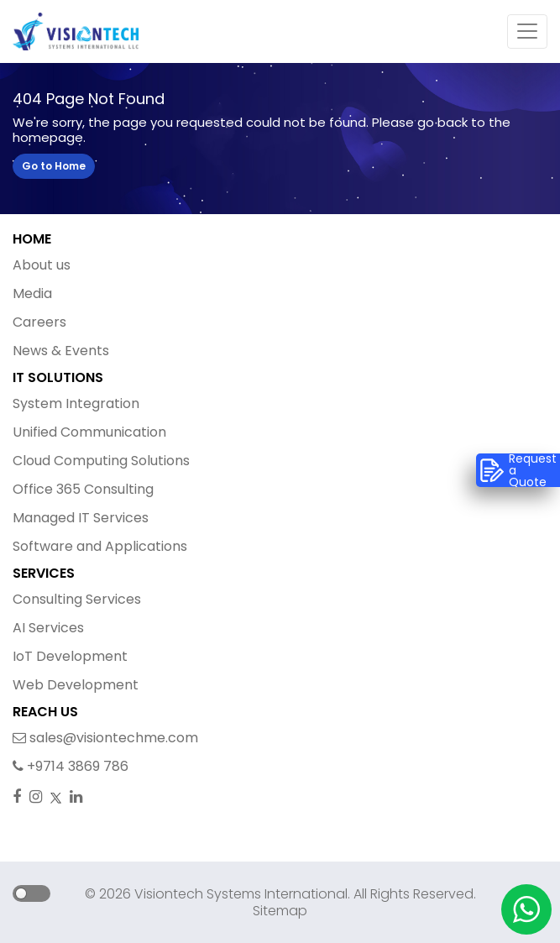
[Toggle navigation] (527, 32)
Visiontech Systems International (239, 894)
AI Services (48, 628)
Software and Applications (100, 546)
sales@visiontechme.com (105, 738)
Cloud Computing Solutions (101, 461)
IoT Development (70, 656)
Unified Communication (89, 432)
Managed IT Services (81, 518)
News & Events (61, 351)
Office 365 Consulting (83, 489)
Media (32, 293)
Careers (39, 322)
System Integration (76, 403)
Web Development (76, 685)
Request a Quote (518, 470)
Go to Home (54, 166)
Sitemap (280, 911)
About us (42, 265)
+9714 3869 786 (71, 766)
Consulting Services (77, 599)
